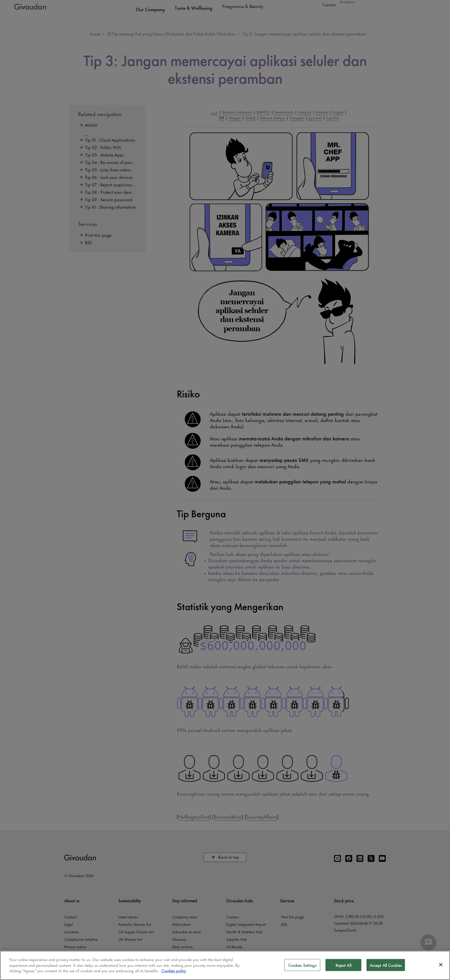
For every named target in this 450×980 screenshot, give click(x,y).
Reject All (343, 965)
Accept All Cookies (386, 965)
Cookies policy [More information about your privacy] (173, 970)
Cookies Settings (302, 965)
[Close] (441, 965)
